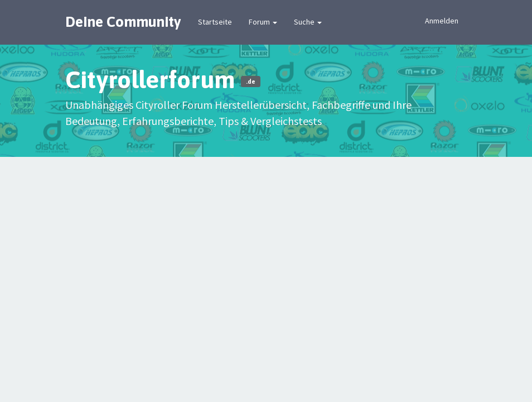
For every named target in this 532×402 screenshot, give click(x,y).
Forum (263, 22)
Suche (308, 22)
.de (251, 82)
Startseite (215, 22)
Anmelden (442, 21)
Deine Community (123, 22)
